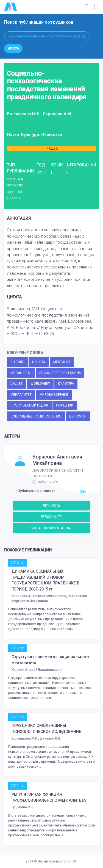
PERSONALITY (51, 517)
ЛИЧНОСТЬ (51, 506)
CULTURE (17, 362)
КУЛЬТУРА (66, 384)
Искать (13, 49)
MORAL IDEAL (21, 373)
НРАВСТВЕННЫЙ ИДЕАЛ (29, 405)
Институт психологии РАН (58, 861)
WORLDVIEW (40, 384)
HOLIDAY (39, 362)
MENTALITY (62, 362)
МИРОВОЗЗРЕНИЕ (54, 395)
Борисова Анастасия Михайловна (57, 460)
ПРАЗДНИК (65, 405)
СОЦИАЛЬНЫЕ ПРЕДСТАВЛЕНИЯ (36, 416)
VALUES (16, 384)
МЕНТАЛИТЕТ (21, 395)
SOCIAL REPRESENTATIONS (60, 373)
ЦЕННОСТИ (78, 416)
